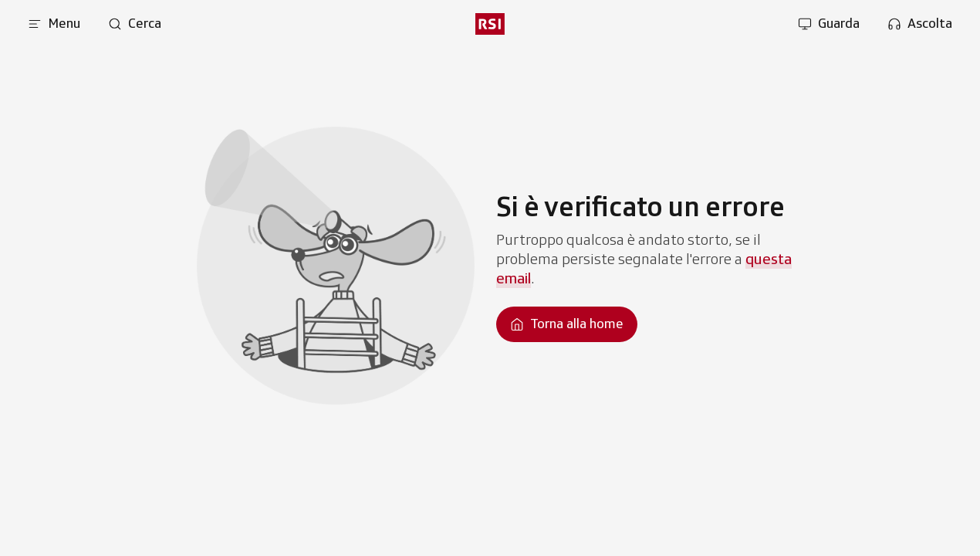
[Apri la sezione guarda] (829, 24)
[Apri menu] (54, 24)
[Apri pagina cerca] (135, 24)
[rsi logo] (490, 24)
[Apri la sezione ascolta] (920, 24)
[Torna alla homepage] (567, 324)
